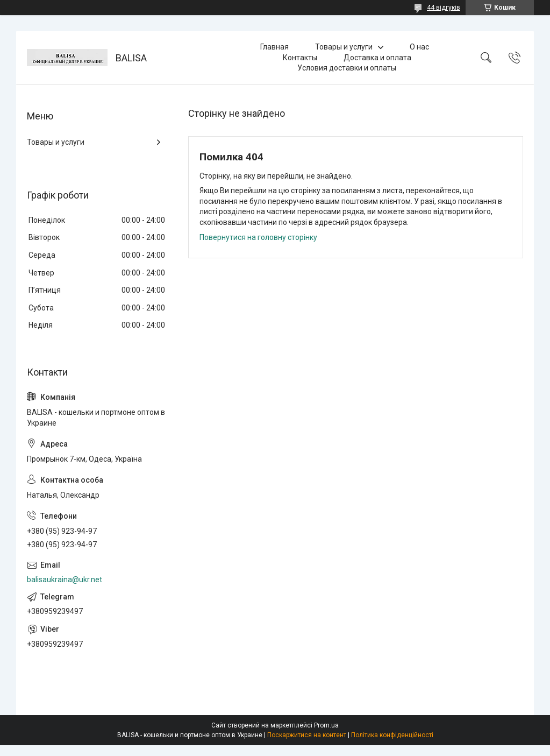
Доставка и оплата (377, 58)
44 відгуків (444, 8)
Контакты (300, 58)
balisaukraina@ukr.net (65, 580)
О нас (419, 47)
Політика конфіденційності (392, 735)
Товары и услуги (344, 47)
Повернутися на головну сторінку (258, 237)
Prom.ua (326, 725)
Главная (274, 47)
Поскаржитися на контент (307, 735)
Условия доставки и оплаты (347, 68)
